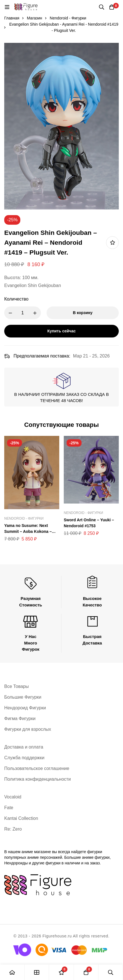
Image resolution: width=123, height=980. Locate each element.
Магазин (34, 18)
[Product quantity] (23, 313)
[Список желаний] (61, 972)
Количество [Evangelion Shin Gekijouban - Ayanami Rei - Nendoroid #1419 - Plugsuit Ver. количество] (16, 299)
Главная (12, 18)
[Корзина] (112, 7)
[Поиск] (102, 7)
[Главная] (12, 972)
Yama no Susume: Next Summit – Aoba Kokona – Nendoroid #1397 (28, 531)
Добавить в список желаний (112, 243)
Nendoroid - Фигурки (68, 18)
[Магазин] (37, 972)
